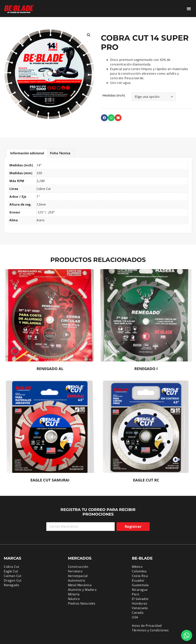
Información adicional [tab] (27, 153)
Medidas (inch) (114, 95)
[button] (189, 9)
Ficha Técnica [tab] (60, 153)
